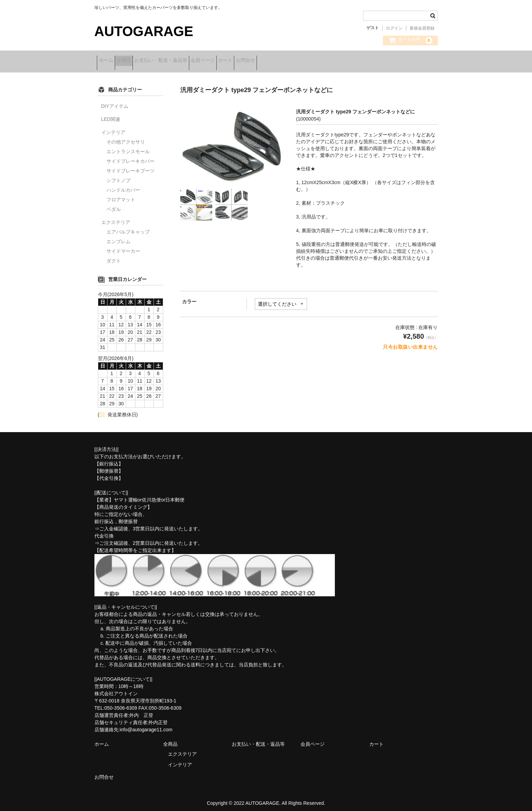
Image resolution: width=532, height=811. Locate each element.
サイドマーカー (123, 247)
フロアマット (121, 195)
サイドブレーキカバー (131, 157)
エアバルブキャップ (128, 227)
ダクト (114, 256)
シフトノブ (118, 176)
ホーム (109, 61)
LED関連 (111, 115)
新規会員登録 (422, 28)
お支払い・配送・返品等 (185, 61)
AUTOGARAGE (144, 31)
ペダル (114, 205)
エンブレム (118, 237)
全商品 (137, 61)
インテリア (113, 128)
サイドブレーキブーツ (131, 166)
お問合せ (302, 61)
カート (271, 61)
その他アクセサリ (126, 137)
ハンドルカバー (123, 185)
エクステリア (116, 218)
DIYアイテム (115, 102)
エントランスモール (128, 147)
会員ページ (237, 61)
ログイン (394, 28)
